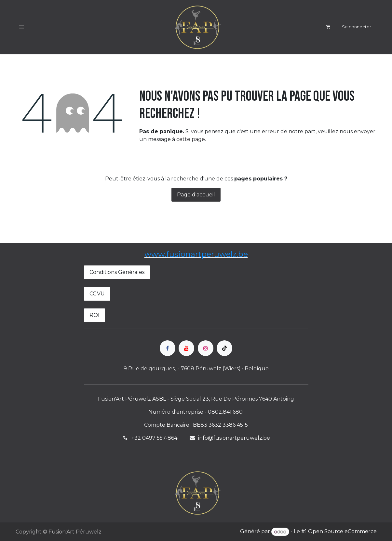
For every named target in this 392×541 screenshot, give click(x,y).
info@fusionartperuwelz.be (234, 438)
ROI (95, 315)
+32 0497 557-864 (154, 438)
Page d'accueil (196, 195)
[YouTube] (186, 348)
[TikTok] (224, 348)
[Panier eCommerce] (328, 27)
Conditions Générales (117, 272)
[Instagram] (206, 348)
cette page (191, 139)
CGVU (97, 294)
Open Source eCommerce (342, 532)
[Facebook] (168, 348)
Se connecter (357, 27)
